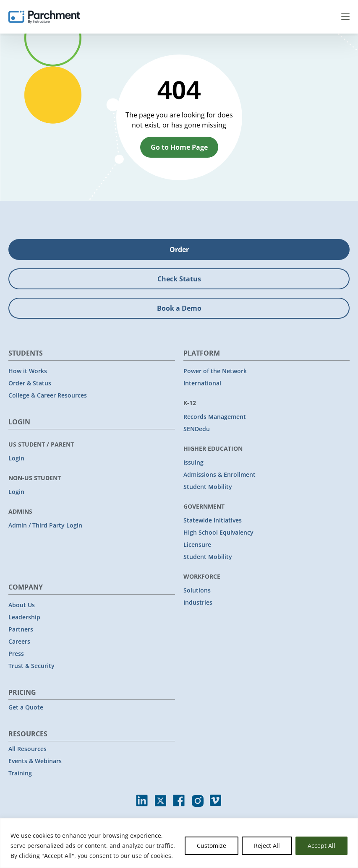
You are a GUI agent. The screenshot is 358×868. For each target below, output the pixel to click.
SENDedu (197, 429)
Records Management (215, 417)
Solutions (197, 590)
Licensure (197, 544)
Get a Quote (26, 707)
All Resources (27, 749)
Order (179, 249)
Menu (345, 17)
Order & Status (30, 383)
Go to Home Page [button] (179, 147)
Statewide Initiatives (213, 520)
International (202, 383)
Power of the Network (215, 371)
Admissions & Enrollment (220, 474)
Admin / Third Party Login (45, 525)
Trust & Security (31, 666)
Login (16, 458)
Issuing (193, 462)
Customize (212, 846)
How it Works (28, 371)
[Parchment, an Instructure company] (44, 17)
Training (20, 773)
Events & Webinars (35, 761)
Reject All (267, 846)
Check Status (179, 279)
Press (16, 654)
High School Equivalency (218, 532)
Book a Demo (179, 308)
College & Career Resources (48, 395)
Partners (21, 629)
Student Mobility (208, 487)
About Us (22, 605)
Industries (198, 602)
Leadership (24, 617)
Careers (19, 641)
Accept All (321, 846)
